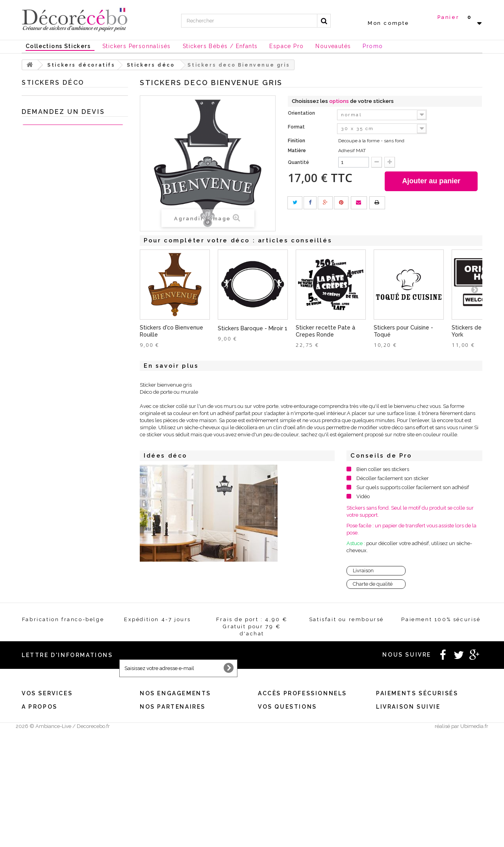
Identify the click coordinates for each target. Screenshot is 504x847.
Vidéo (363, 496)
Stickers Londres (55, 211)
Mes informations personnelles (56, 750)
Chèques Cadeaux (49, 505)
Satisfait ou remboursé (165, 740)
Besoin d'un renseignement (287, 719)
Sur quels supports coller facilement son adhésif (413, 487)
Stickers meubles (56, 431)
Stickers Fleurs (53, 309)
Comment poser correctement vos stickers (304, 807)
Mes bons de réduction (47, 760)
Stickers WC (49, 163)
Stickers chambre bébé (62, 126)
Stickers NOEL (43, 492)
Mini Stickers (50, 248)
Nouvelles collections (53, 480)
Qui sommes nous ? (43, 797)
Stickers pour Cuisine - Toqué (403, 331)
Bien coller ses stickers (383, 469)
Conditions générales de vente (173, 729)
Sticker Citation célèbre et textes (72, 138)
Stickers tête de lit (56, 260)
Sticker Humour (54, 321)
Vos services (47, 708)
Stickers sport (51, 175)
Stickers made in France (48, 807)
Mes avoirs (34, 729)
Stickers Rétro (51, 383)
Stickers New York (57, 199)
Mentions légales (158, 719)
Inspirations (39, 468)
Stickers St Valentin (49, 529)
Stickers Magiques (57, 224)
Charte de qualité (373, 584)
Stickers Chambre (56, 419)
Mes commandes (40, 719)
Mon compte (389, 23)
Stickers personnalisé (52, 541)
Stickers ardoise (54, 346)
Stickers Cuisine (54, 114)
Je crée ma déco (47, 456)
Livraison (363, 571)
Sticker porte (50, 358)
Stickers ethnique (56, 370)
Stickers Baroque (55, 334)
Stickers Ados (51, 187)
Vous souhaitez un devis (284, 729)
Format (297, 127)
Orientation (302, 113)
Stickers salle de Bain (60, 150)
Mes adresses (36, 740)
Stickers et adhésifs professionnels (68, 517)
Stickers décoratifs (49, 101)
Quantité (298, 162)
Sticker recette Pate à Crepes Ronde (325, 331)
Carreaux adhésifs (56, 285)
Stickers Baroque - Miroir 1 (253, 328)
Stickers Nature (53, 273)
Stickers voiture (53, 395)
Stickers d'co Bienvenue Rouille (171, 331)
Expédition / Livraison (46, 770)
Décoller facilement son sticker (393, 478)
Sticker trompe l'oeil (59, 407)
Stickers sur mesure (43, 818)
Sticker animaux (54, 444)
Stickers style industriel (62, 236)
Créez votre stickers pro (284, 740)
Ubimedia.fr (474, 840)
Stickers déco (51, 297)
